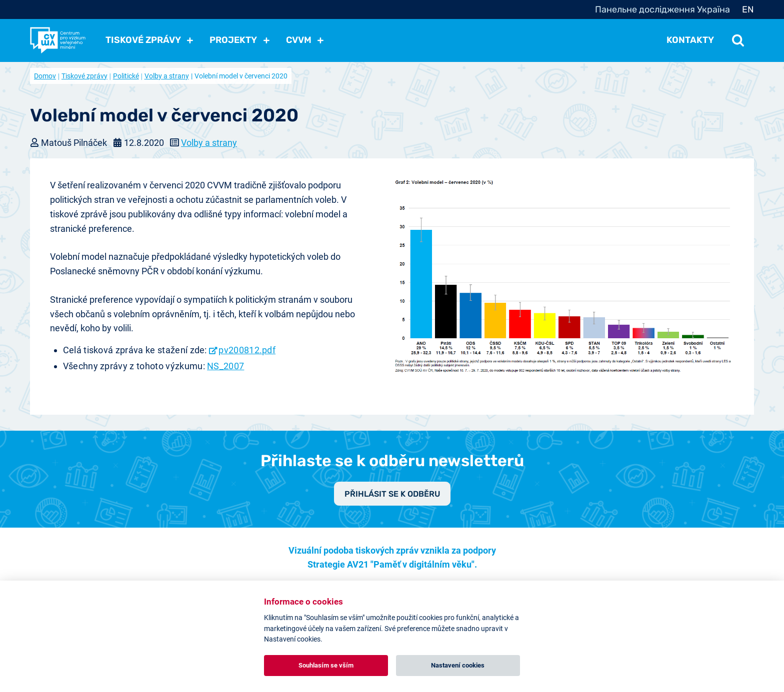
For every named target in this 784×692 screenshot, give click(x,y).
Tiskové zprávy (84, 76)
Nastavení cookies (458, 665)
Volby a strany (167, 76)
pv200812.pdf (247, 350)
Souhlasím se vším (326, 665)
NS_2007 (225, 366)
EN (748, 9)
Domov (45, 76)
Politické (126, 76)
